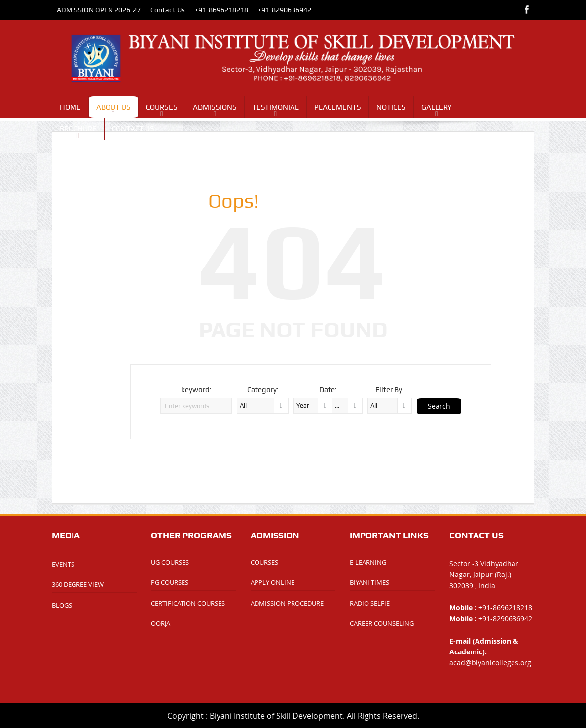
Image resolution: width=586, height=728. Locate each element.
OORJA (161, 623)
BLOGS (62, 605)
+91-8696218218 (221, 10)
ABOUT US (113, 107)
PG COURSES (170, 582)
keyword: (196, 390)
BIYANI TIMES (369, 582)
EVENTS (63, 564)
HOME (70, 107)
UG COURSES (170, 562)
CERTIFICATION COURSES (188, 603)
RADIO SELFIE (370, 603)
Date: (328, 390)
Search (439, 406)
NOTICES (391, 107)
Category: (263, 390)
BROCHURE (78, 129)
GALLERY (437, 107)
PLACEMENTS (338, 107)
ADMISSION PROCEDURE (287, 603)
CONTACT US (133, 129)
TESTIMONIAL (275, 107)
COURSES (162, 107)
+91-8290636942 (285, 10)
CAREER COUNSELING (382, 623)
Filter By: (390, 390)
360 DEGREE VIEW (78, 584)
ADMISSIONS (215, 107)
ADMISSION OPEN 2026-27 (99, 10)
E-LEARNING (368, 562)
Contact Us (168, 10)
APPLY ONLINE (273, 582)
